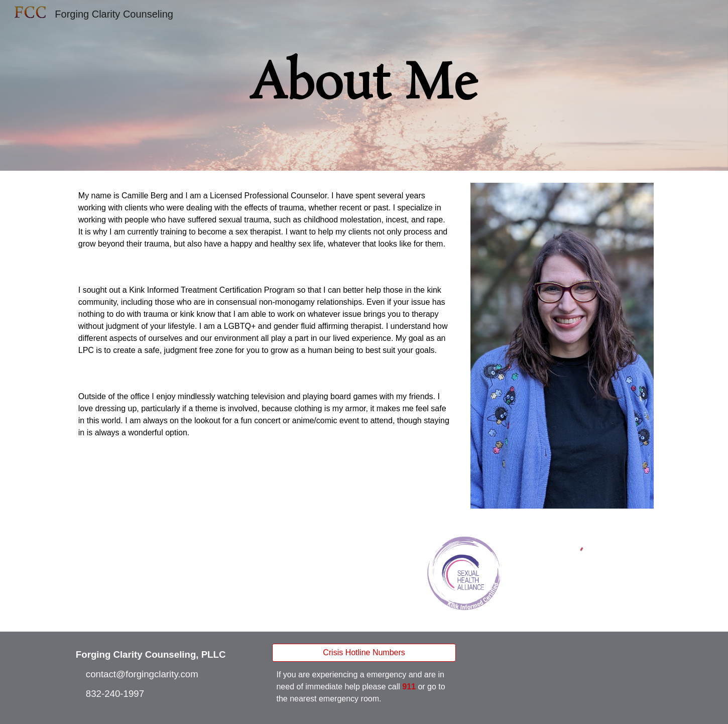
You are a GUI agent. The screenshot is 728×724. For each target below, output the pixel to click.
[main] (364, 85)
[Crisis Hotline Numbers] (364, 653)
